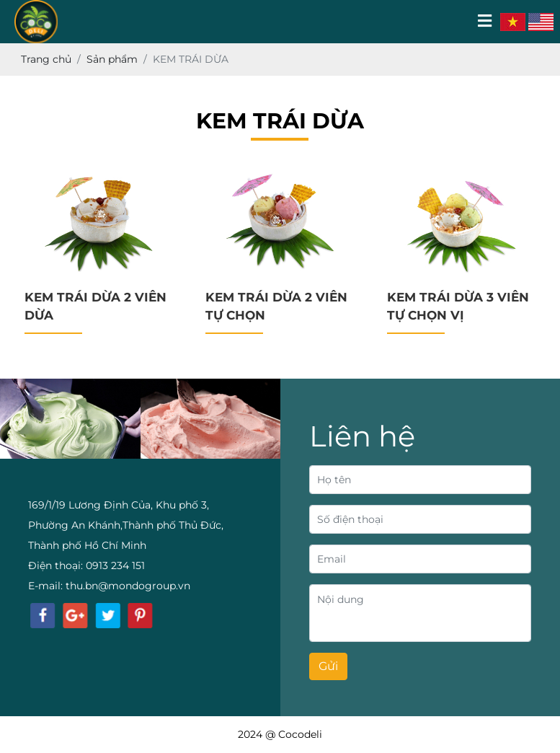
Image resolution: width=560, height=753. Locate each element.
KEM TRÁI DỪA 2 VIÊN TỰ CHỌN (276, 307)
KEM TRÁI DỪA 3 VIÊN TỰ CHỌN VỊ (458, 307)
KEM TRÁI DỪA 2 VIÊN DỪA (95, 307)
